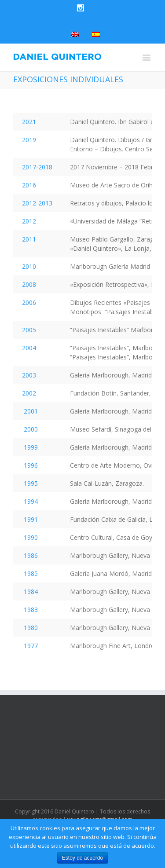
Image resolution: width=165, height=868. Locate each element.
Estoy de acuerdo (82, 858)
